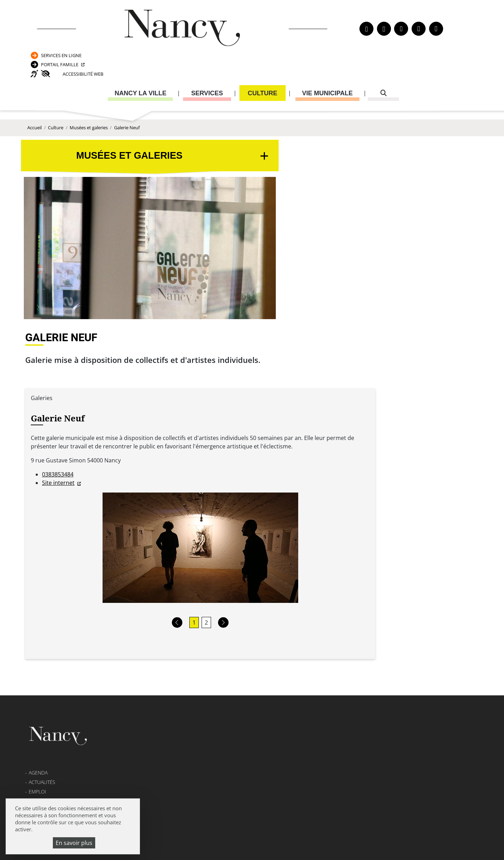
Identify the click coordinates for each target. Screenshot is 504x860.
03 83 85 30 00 (224, 610)
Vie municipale (327, 65)
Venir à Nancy (170, 835)
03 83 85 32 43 (436, 700)
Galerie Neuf (127, 109)
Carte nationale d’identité (363, 601)
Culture (263, 65)
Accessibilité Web (414, 43)
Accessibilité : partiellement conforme (79, 656)
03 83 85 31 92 (436, 624)
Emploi (37, 608)
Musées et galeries (89, 109)
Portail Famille (401, 29)
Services (207, 65)
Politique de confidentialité (66, 646)
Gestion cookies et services (337, 844)
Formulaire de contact (205, 630)
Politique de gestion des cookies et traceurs (230, 844)
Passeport (347, 591)
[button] (303, 431)
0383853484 (210, 283)
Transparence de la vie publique (70, 627)
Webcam (39, 617)
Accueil (34, 109)
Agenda (38, 589)
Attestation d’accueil (357, 610)
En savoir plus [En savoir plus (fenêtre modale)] (74, 843)
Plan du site (44, 665)
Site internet (211, 291)
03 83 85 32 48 (349, 665)
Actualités (42, 598)
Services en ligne (403, 15)
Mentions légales (51, 637)
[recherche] (383, 65)
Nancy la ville (140, 65)
